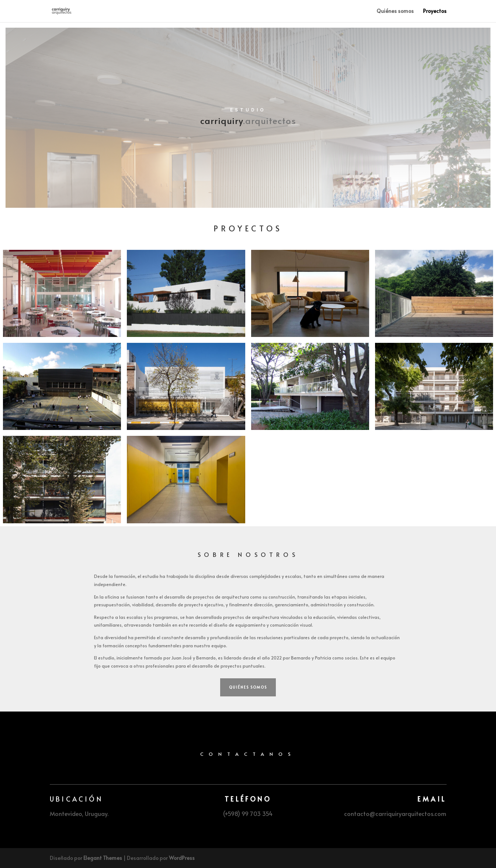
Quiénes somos (395, 11)
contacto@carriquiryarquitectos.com (395, 813)
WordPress (182, 858)
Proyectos (435, 11)
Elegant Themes (103, 858)
